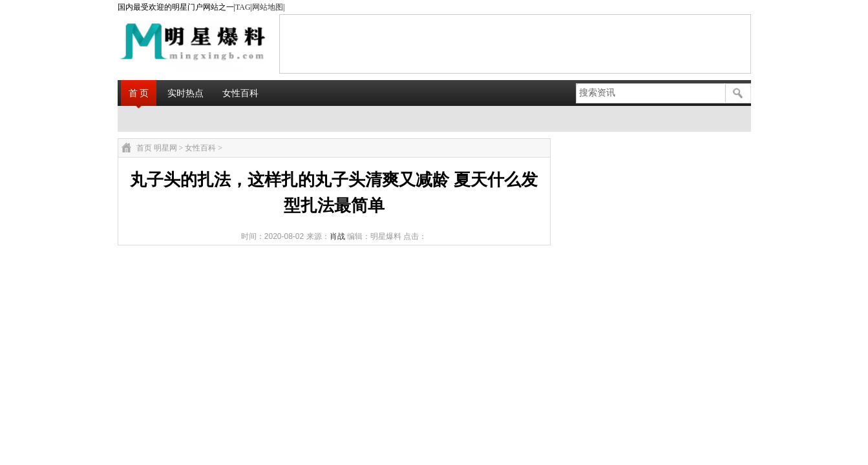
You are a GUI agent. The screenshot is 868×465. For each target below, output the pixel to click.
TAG (243, 7)
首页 (144, 148)
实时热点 (185, 93)
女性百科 (240, 93)
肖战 (337, 236)
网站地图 (268, 7)
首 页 (139, 93)
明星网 (165, 148)
